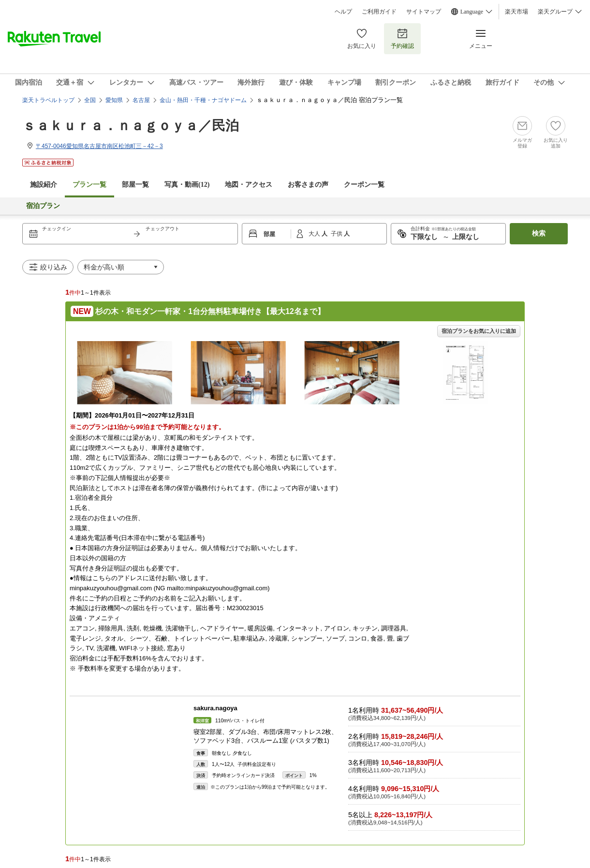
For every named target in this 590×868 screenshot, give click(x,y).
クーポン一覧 (364, 185)
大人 (315, 234)
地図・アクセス (249, 185)
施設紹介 (44, 185)
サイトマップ (424, 12)
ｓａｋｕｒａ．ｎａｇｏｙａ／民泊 (131, 126)
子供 (337, 234)
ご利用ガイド (379, 12)
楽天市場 (516, 12)
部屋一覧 (135, 185)
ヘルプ (343, 12)
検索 (539, 233)
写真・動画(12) (187, 185)
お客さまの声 (308, 185)
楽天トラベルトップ (48, 100)
